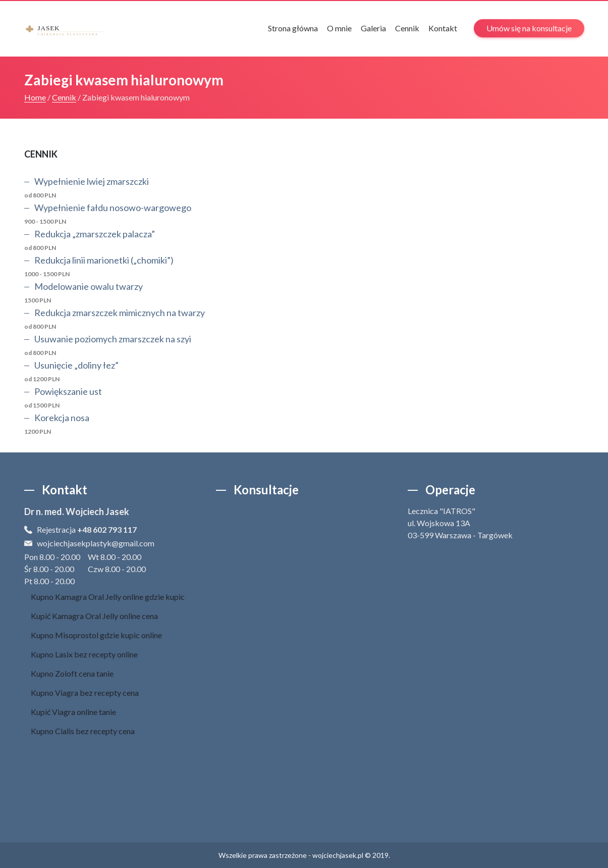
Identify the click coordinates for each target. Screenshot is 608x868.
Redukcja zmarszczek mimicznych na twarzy (120, 313)
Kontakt (443, 28)
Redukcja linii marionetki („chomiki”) (104, 260)
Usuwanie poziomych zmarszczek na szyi (113, 339)
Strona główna (293, 28)
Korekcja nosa (62, 418)
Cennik (407, 28)
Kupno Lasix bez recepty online (84, 654)
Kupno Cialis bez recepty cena (83, 731)
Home (35, 97)
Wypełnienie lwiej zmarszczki (92, 181)
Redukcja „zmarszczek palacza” (95, 234)
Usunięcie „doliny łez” (76, 365)
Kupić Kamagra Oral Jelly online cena (94, 616)
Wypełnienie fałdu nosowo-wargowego (113, 208)
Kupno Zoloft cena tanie (72, 673)
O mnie (339, 28)
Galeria (373, 28)
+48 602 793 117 (107, 529)
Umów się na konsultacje (529, 28)
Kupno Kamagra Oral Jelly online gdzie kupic (108, 597)
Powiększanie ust (68, 391)
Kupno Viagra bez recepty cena (85, 693)
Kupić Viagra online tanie (73, 712)
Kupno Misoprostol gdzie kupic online (96, 635)
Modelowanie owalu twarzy (89, 286)
